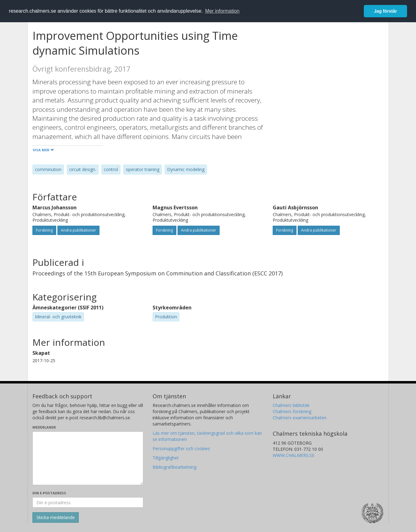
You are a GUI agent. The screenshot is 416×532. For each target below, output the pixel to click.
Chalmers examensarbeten (300, 418)
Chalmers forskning (292, 411)
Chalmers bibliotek (291, 405)
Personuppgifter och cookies (181, 448)
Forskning (44, 230)
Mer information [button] (222, 11)
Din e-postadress (49, 493)
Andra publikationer (78, 230)
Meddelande (44, 427)
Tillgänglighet (166, 458)
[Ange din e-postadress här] (88, 502)
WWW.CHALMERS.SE (294, 455)
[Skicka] (56, 517)
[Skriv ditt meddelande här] (88, 458)
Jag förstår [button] (385, 11)
